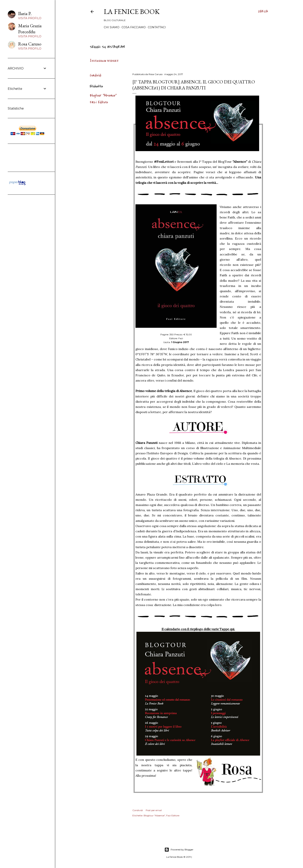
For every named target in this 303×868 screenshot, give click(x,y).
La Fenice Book (132, 12)
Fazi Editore (99, 102)
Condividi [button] (96, 75)
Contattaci (157, 27)
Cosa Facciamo (134, 27)
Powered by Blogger (179, 850)
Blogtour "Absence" (103, 95)
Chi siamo (112, 27)
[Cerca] (263, 12)
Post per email (154, 810)
